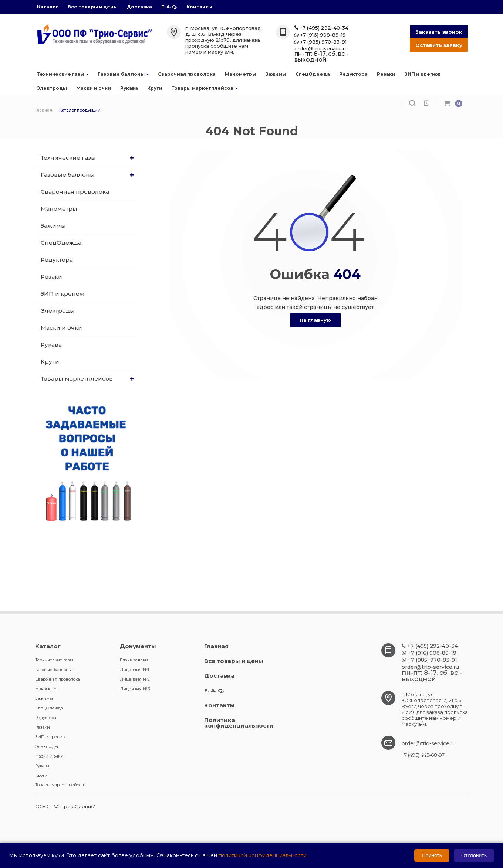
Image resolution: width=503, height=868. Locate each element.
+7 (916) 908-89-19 (320, 35)
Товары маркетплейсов (205, 88)
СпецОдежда (313, 74)
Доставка (139, 7)
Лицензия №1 (134, 670)
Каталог (48, 7)
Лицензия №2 (135, 679)
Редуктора (353, 74)
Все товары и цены (93, 7)
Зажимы (276, 74)
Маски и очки (94, 88)
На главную (315, 320)
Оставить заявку (439, 45)
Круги (155, 88)
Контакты (199, 7)
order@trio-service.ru (321, 49)
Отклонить (474, 855)
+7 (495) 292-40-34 (321, 28)
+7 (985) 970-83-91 (320, 42)
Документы (138, 646)
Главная (216, 646)
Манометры (241, 74)
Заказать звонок (439, 32)
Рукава (129, 88)
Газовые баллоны (123, 74)
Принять (432, 855)
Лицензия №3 (135, 689)
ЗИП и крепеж (422, 74)
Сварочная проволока (187, 74)
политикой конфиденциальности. (263, 855)
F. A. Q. (169, 7)
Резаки (386, 74)
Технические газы (63, 74)
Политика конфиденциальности (239, 723)
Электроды (52, 88)
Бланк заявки (134, 660)
